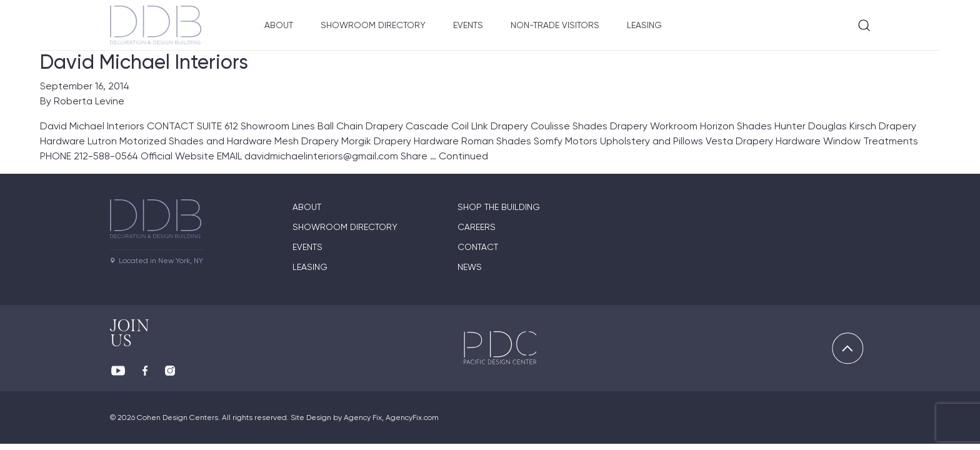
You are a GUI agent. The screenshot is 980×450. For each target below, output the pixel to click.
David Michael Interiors (144, 62)
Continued (463, 156)
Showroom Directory (373, 25)
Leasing (644, 25)
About (279, 25)
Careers (477, 227)
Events (468, 25)
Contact (478, 247)
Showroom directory (345, 227)
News (470, 267)
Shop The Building (499, 207)
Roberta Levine (89, 101)
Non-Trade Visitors (555, 25)
